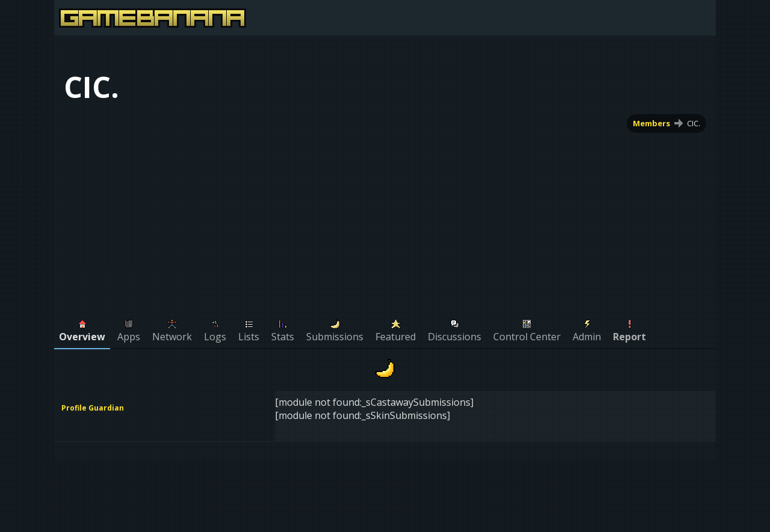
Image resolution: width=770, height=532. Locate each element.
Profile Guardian (93, 408)
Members (651, 123)
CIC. (694, 123)
